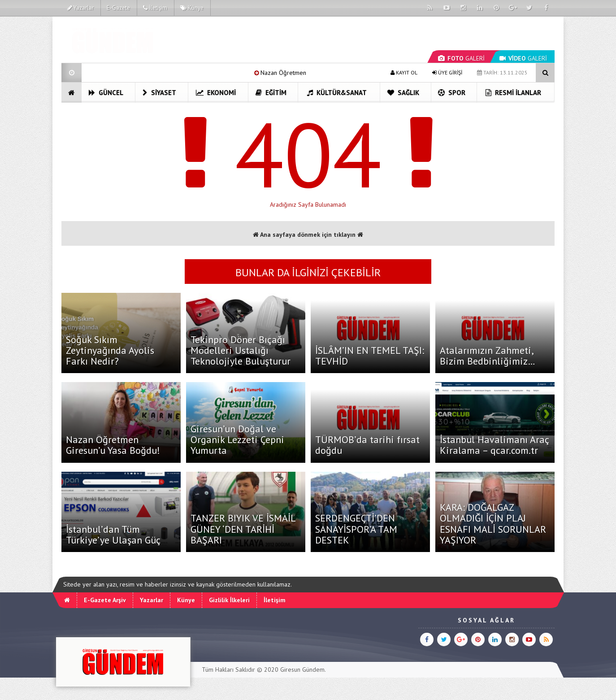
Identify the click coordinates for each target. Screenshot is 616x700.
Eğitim (271, 93)
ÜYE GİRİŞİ (447, 72)
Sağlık (403, 93)
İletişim (155, 8)
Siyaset (159, 93)
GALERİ (461, 58)
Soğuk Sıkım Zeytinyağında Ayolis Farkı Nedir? (110, 350)
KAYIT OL (404, 72)
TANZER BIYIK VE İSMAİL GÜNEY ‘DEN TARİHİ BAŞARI (243, 529)
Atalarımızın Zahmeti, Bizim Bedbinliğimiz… (488, 356)
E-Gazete (118, 8)
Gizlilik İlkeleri (229, 600)
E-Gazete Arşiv (105, 600)
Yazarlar (80, 8)
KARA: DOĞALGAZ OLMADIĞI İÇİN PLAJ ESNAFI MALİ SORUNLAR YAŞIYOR (493, 524)
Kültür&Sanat (337, 93)
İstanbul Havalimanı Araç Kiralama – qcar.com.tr (494, 445)
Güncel (106, 93)
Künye (192, 8)
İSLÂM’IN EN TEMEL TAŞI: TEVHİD (370, 356)
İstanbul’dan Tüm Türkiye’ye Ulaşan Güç (113, 535)
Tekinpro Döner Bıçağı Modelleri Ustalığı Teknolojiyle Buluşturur (241, 350)
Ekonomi (216, 93)
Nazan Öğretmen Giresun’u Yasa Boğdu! (113, 445)
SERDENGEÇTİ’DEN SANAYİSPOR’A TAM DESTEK (356, 529)
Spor (452, 93)
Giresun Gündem (302, 670)
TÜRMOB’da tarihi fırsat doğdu (367, 445)
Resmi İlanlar (513, 93)
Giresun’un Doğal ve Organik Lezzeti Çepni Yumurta (237, 439)
